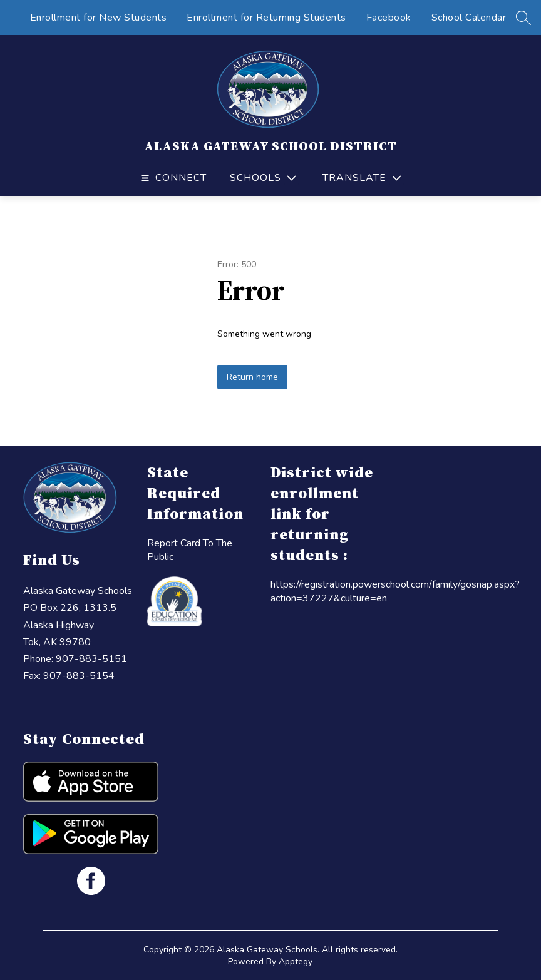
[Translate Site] (362, 178)
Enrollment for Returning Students (266, 18)
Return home (252, 377)
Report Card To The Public (190, 550)
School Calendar (469, 18)
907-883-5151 (91, 659)
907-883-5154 (79, 676)
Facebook (389, 18)
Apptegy (296, 962)
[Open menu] (172, 178)
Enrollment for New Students (99, 18)
